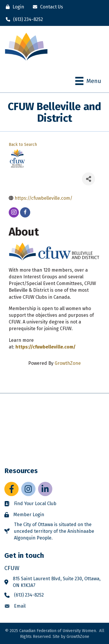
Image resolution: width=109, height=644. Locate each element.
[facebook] (25, 212)
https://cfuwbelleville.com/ (45, 347)
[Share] (89, 179)
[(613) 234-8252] (23, 19)
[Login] (14, 7)
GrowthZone (68, 363)
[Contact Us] (47, 7)
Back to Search (23, 145)
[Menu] (88, 81)
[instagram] (14, 212)
